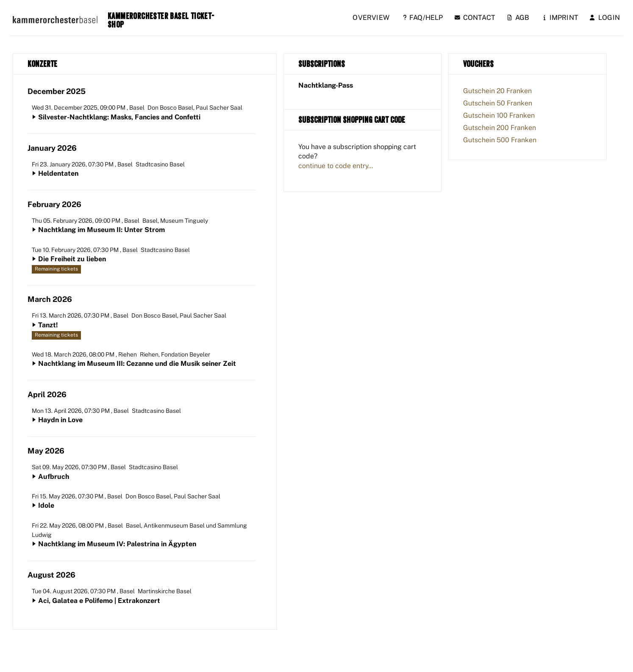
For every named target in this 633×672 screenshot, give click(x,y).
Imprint (561, 18)
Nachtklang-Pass (326, 85)
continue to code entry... (336, 166)
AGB (519, 18)
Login (605, 18)
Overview (371, 18)
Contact (475, 18)
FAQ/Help (423, 18)
